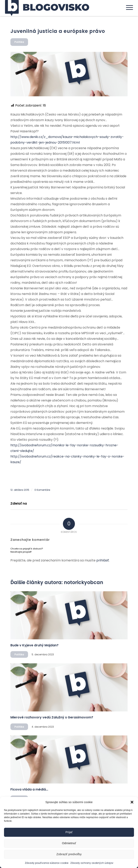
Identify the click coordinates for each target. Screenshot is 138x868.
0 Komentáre (42, 490)
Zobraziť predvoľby (69, 854)
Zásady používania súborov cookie (47, 863)
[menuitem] (127, 8)
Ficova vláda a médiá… (29, 789)
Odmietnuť (69, 843)
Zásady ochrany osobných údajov (92, 863)
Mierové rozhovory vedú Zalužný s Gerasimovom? (52, 717)
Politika (19, 42)
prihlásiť (103, 560)
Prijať (69, 832)
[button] (132, 802)
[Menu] (127, 8)
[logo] (56, 8)
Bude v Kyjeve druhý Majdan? (34, 645)
